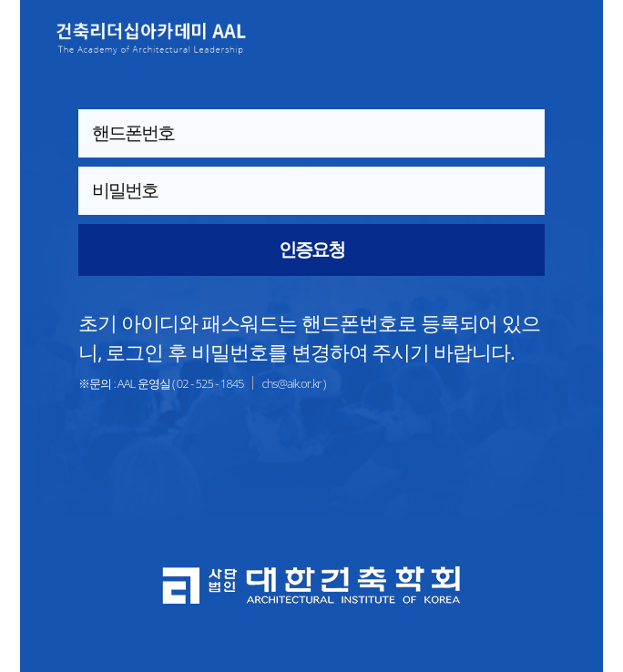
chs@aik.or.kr (291, 383)
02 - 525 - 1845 (210, 383)
